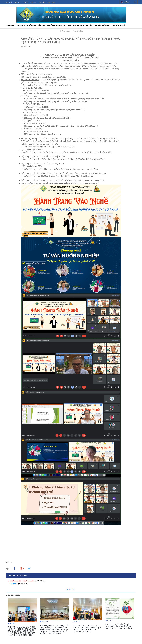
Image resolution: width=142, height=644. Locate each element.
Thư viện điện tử (118, 25)
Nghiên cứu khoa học (56, 25)
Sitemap (17, 2)
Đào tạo (41, 25)
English (125, 2)
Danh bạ (42, 2)
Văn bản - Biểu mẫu (102, 25)
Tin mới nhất (78, 31)
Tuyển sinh (31, 25)
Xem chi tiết (71, 589)
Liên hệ (25, 2)
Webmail (9, 2)
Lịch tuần (33, 2)
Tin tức (89, 25)
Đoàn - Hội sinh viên (76, 25)
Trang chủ (10, 25)
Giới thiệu (21, 25)
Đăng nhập (51, 2)
